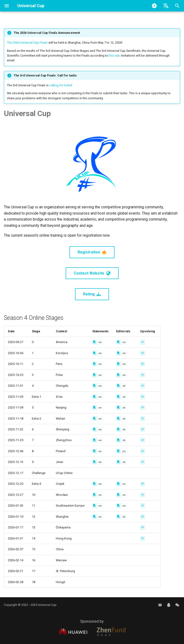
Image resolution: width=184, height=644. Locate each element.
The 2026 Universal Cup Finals (27, 43)
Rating (92, 294)
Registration (92, 252)
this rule (114, 56)
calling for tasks (60, 85)
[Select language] (166, 6)
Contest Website (92, 273)
